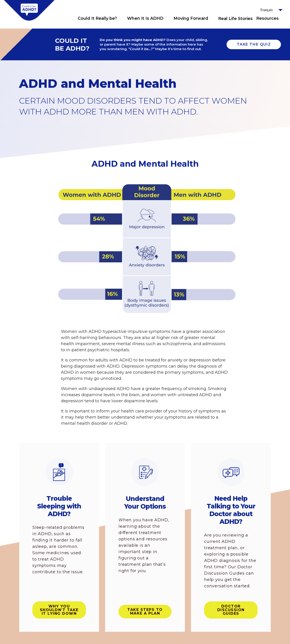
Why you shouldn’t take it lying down (59, 610)
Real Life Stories (235, 19)
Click (121, 18)
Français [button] (267, 10)
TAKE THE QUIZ (254, 44)
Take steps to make (145, 611)
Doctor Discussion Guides (231, 610)
